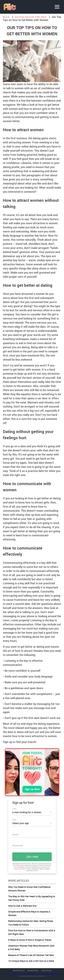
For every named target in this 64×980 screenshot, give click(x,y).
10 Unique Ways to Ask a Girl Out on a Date (31, 961)
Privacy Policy (33, 971)
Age (14, 819)
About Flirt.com (19, 971)
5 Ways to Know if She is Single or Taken (30, 940)
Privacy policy (20, 865)
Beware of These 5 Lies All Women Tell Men (31, 955)
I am (14, 809)
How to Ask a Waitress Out (22, 906)
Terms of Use (46, 971)
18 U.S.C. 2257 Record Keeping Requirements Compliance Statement (32, 974)
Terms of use (18, 869)
